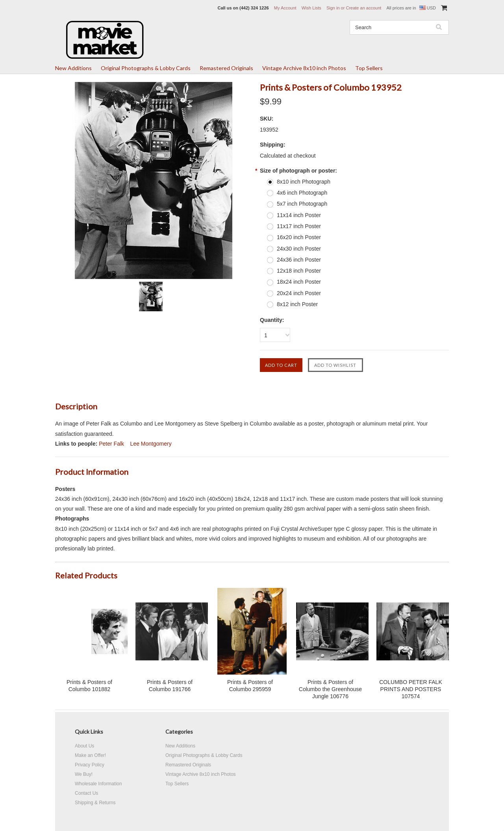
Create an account (363, 8)
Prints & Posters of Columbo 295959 (250, 686)
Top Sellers (369, 68)
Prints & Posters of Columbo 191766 (170, 686)
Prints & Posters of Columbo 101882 (89, 686)
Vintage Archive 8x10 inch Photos (304, 68)
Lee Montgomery (151, 444)
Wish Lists (311, 8)
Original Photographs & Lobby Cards (146, 68)
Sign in (333, 8)
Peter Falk (111, 444)
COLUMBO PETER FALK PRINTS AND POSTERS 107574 (410, 689)
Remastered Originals (226, 68)
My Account (285, 8)
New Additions (73, 68)
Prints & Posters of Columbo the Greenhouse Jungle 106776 (330, 689)
